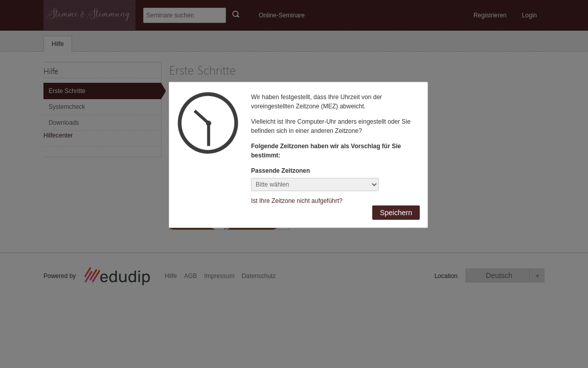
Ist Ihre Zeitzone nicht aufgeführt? (297, 201)
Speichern (396, 213)
